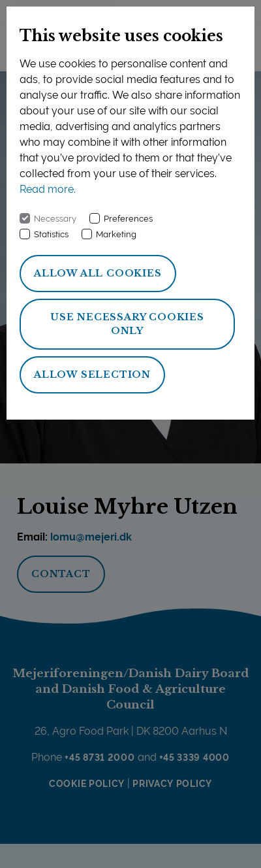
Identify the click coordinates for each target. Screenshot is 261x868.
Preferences (128, 219)
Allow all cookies (98, 273)
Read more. (48, 189)
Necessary (55, 219)
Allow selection (92, 375)
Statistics (51, 234)
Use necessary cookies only (127, 324)
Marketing (116, 234)
